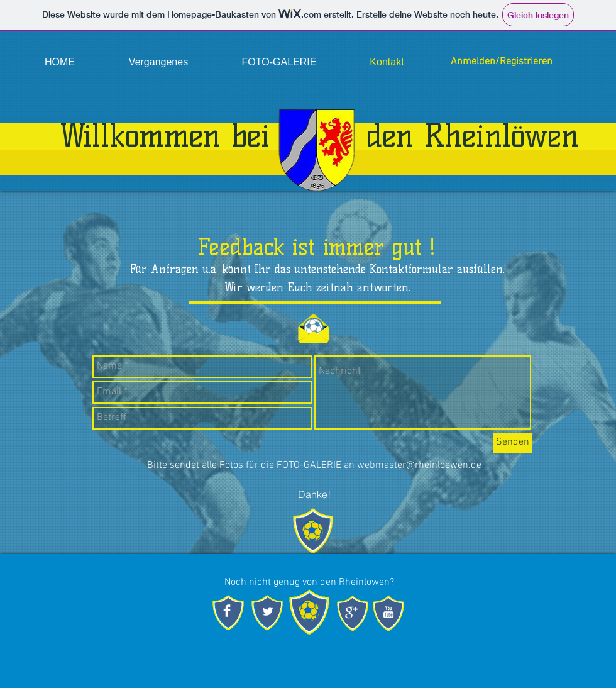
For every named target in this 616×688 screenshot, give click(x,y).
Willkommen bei (165, 136)
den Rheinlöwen (473, 136)
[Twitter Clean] (268, 611)
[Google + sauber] (351, 613)
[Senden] (513, 443)
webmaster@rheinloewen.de (419, 465)
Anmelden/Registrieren (502, 62)
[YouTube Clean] (388, 612)
